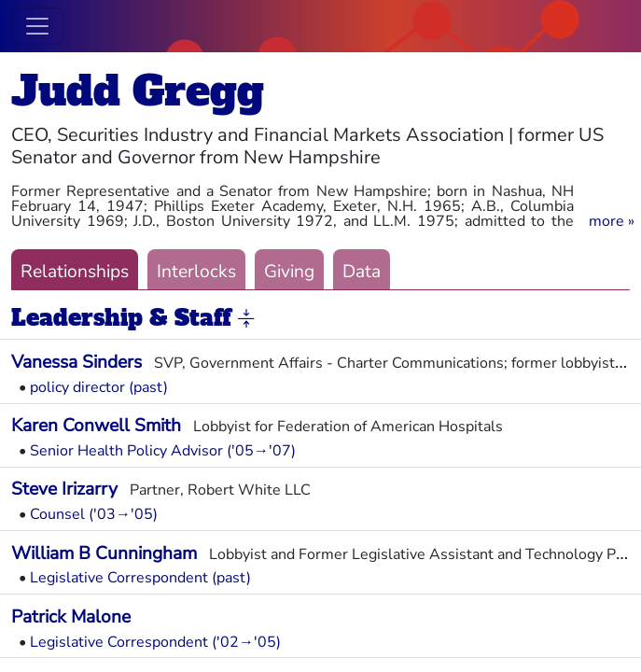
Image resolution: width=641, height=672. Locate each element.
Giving (289, 272)
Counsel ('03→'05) (94, 514)
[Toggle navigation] (37, 26)
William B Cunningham (104, 553)
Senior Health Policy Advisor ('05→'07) (163, 451)
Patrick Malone (71, 617)
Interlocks (196, 272)
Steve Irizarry (64, 489)
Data (362, 272)
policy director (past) (99, 387)
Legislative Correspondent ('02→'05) (155, 642)
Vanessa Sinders (77, 362)
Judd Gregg (138, 91)
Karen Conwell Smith (96, 426)
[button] (612, 221)
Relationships (75, 272)
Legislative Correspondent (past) (140, 578)
